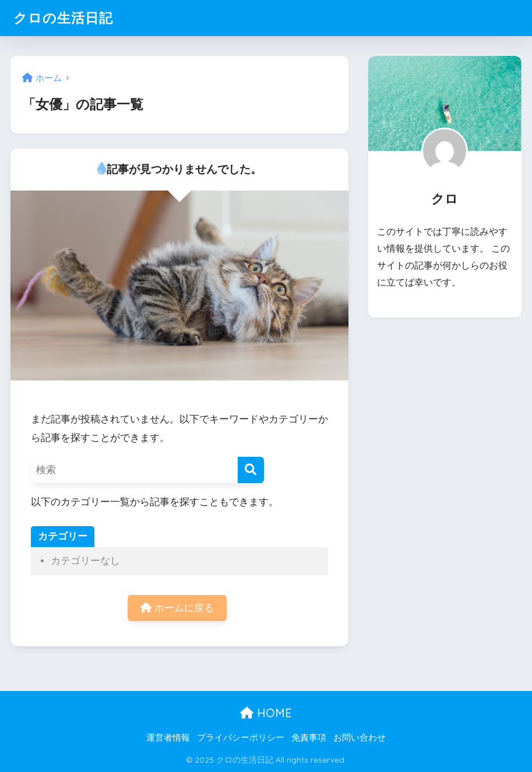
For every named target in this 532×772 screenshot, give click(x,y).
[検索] (251, 470)
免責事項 (309, 738)
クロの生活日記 (63, 18)
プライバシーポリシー (241, 738)
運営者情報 (168, 738)
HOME (266, 713)
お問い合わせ (360, 738)
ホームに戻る (177, 608)
